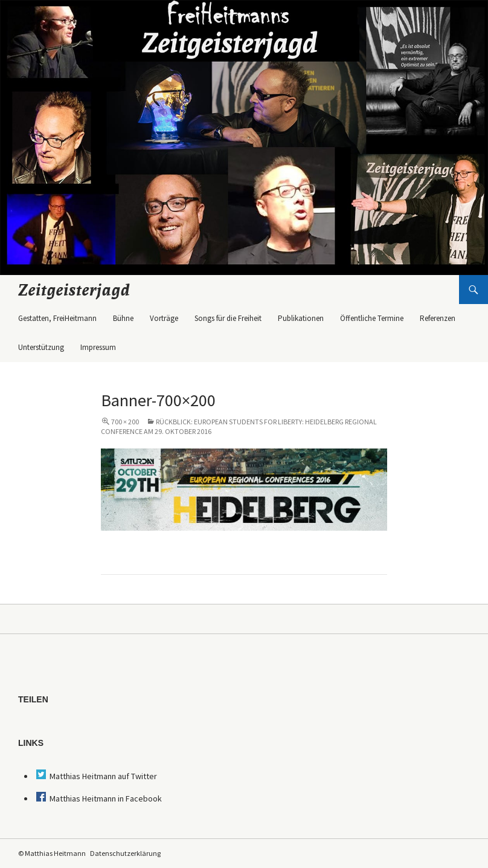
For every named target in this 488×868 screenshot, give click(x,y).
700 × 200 (125, 422)
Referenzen (438, 318)
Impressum (98, 347)
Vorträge (164, 318)
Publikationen (301, 318)
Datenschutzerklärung (125, 853)
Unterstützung (41, 347)
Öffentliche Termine (372, 318)
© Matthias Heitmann (52, 853)
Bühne (123, 318)
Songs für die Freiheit (228, 318)
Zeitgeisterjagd (74, 290)
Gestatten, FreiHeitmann (57, 318)
